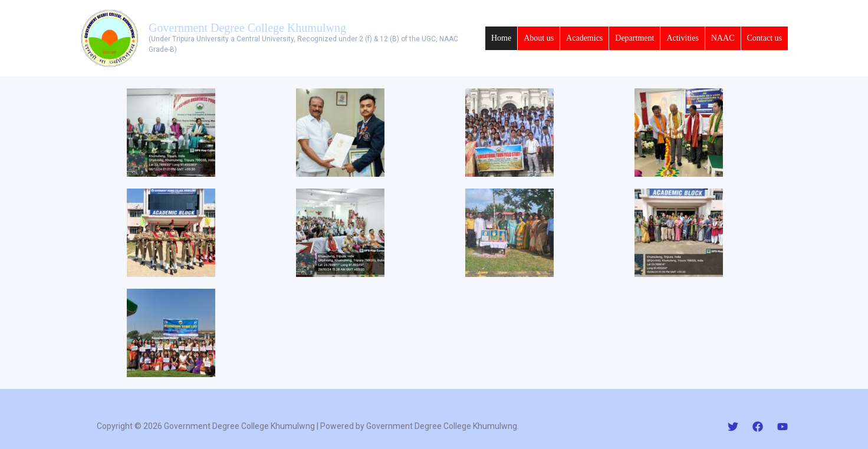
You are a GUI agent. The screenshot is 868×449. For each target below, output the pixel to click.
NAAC (723, 38)
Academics (584, 38)
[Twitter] (733, 427)
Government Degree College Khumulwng (247, 28)
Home (501, 38)
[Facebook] (758, 427)
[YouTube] (782, 427)
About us (539, 38)
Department (634, 38)
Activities (682, 38)
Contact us (765, 38)
